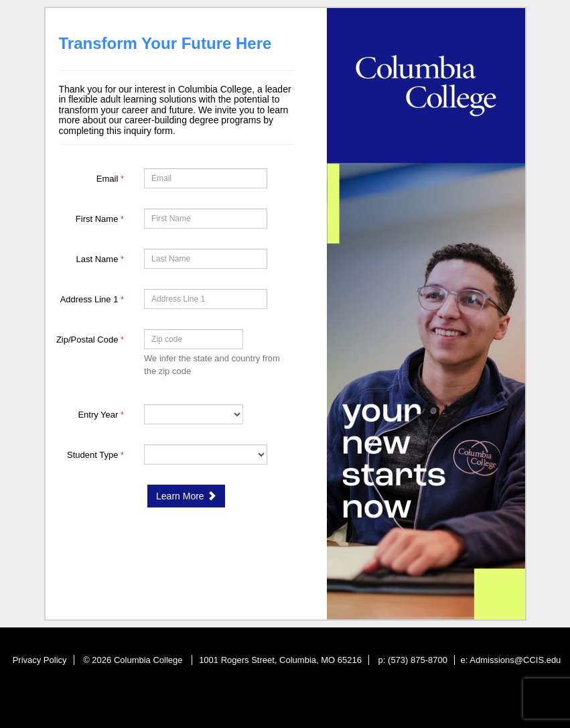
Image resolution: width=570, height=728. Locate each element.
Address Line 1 (92, 299)
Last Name (100, 259)
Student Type (95, 455)
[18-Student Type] (206, 454)
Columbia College (149, 660)
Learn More (186, 496)
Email (110, 179)
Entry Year (101, 415)
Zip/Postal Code (90, 340)
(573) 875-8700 (418, 660)
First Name (100, 219)
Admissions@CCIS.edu (515, 660)
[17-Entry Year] (194, 414)
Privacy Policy (40, 660)
